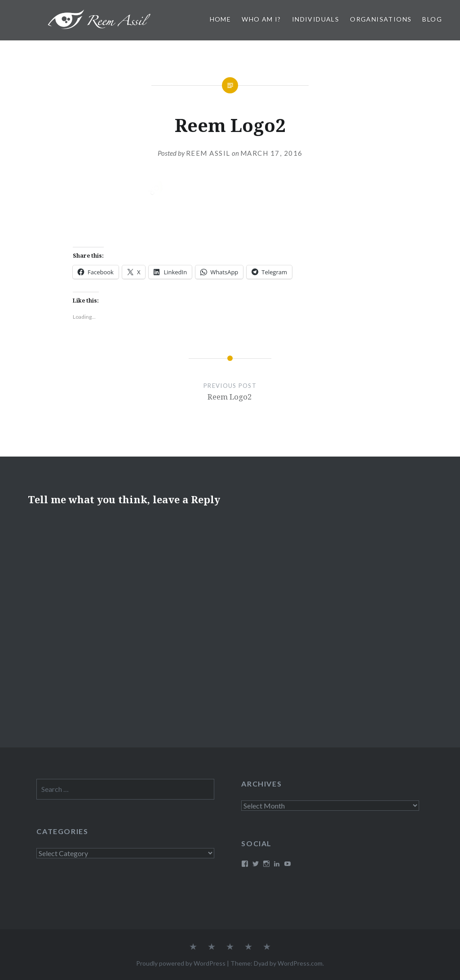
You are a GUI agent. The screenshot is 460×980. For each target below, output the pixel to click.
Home (221, 19)
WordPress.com (300, 963)
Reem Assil (208, 153)
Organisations (381, 19)
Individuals (316, 19)
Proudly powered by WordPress (181, 963)
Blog (432, 19)
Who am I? (261, 19)
